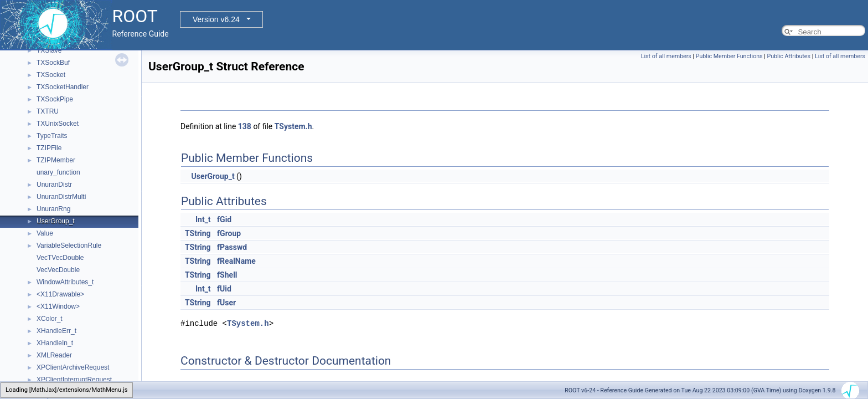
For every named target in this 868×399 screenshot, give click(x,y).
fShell (227, 275)
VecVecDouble (58, 270)
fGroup (229, 233)
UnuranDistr (54, 185)
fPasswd (232, 247)
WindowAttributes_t (65, 282)
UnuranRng (53, 209)
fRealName (236, 261)
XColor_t (50, 319)
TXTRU (48, 111)
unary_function (58, 172)
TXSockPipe (55, 99)
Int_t (203, 219)
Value (45, 233)
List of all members (666, 56)
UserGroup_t (56, 221)
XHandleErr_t (56, 331)
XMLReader (54, 355)
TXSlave (49, 50)
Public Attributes (789, 56)
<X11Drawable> (60, 294)
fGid (224, 219)
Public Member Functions (729, 56)
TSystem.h (293, 126)
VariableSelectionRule (69, 245)
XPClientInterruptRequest (74, 380)
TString (198, 233)
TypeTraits (52, 136)
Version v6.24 (216, 19)
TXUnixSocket (58, 124)
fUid (224, 289)
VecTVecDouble (60, 258)
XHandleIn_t (55, 343)
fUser (226, 303)
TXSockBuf (53, 63)
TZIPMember (56, 160)
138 (245, 126)
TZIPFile (49, 148)
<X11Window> (58, 306)
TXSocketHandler (63, 87)
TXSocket (51, 75)
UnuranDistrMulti (61, 197)
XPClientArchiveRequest (73, 367)
